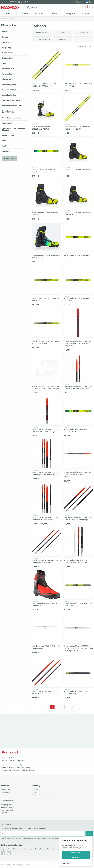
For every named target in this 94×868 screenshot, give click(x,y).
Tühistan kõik (10, 158)
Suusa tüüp (7, 42)
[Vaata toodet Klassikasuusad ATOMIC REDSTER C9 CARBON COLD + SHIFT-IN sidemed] (47, 542)
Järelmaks (5, 813)
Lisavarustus (39, 14)
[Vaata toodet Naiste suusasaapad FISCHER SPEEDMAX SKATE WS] (47, 108)
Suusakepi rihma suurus (12, 106)
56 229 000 (16, 770)
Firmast (34, 792)
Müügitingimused (7, 805)
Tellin (89, 834)
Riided (55, 14)
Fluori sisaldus (8, 69)
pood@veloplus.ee (27, 2)
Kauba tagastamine (8, 810)
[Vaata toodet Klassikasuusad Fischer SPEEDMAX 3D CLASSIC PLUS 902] (47, 323)
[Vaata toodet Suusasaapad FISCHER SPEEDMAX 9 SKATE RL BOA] (47, 237)
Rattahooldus (77, 2)
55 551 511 (12, 765)
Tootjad (5, 146)
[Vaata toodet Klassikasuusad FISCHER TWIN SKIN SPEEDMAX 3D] (78, 65)
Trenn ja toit (70, 14)
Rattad (9, 14)
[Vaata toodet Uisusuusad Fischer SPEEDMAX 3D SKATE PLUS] (47, 280)
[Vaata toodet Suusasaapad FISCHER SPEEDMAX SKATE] (78, 151)
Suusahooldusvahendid (42, 39)
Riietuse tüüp (8, 58)
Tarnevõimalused (7, 807)
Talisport (85, 14)
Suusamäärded (83, 33)
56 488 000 (12, 767)
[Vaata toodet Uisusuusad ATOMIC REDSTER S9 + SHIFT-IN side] (47, 673)
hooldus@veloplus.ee (28, 770)
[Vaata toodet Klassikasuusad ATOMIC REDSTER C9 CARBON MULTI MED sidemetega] (78, 368)
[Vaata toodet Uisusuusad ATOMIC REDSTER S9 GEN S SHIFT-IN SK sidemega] (47, 411)
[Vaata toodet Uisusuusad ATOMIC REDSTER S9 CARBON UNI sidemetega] (47, 499)
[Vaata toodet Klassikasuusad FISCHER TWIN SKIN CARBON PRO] (78, 585)
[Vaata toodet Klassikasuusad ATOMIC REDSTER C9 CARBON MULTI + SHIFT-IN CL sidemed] (78, 454)
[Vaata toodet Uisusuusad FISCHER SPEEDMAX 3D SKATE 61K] (78, 280)
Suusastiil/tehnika (10, 85)
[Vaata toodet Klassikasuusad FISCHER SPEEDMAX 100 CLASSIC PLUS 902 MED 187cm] (47, 368)
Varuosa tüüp (8, 123)
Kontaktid (35, 790)
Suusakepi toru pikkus (11, 100)
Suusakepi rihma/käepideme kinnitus (14, 129)
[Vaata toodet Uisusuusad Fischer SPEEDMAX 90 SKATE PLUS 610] (78, 411)
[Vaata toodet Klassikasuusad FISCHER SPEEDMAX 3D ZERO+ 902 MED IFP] (78, 108)
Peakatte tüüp (8, 135)
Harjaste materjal (9, 90)
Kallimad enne (83, 46)
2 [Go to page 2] (57, 707)
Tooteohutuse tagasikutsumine (43, 795)
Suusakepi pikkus (9, 95)
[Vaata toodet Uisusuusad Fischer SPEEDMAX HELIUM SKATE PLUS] (47, 65)
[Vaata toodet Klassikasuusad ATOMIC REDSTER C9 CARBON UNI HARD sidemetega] (78, 499)
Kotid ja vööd (62, 39)
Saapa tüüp (7, 48)
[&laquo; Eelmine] (48, 707)
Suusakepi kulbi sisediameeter (9, 112)
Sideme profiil (8, 79)
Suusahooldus (6, 792)
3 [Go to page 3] (62, 707)
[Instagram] (9, 853)
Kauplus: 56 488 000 (10, 2)
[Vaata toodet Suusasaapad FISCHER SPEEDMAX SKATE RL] (47, 194)
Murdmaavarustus (42, 33)
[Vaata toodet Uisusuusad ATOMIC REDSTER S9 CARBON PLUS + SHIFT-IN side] (78, 542)
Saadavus (6, 151)
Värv (4, 141)
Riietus (62, 33)
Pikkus (5, 32)
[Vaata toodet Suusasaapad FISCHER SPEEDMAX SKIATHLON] (78, 194)
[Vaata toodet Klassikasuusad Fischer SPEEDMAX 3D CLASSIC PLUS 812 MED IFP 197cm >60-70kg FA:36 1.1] (78, 628)
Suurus (5, 37)
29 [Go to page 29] (72, 707)
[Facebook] (3, 853)
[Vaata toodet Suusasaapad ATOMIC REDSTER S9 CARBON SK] (47, 585)
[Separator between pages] (67, 707)
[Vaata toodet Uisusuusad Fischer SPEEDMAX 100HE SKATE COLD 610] (47, 151)
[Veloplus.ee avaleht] (10, 7)
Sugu (4, 63)
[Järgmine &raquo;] (77, 707)
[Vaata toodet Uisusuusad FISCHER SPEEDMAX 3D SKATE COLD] (78, 237)
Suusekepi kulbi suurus (12, 118)
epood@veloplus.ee (23, 765)
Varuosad (24, 14)
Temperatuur (7, 74)
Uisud (83, 39)
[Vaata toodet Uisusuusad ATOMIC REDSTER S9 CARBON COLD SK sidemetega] (47, 454)
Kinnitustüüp (8, 53)
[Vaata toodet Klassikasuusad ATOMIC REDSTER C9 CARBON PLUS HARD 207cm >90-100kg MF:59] (78, 323)
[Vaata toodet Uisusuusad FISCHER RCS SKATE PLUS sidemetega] (78, 673)
